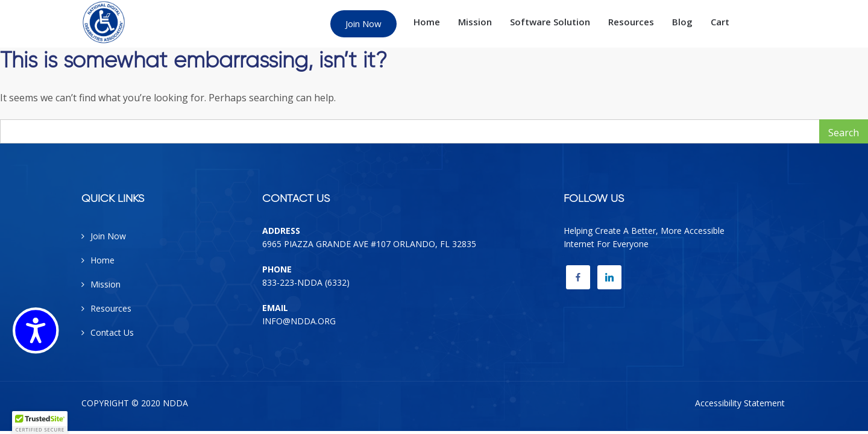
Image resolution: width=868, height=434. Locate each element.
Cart (720, 22)
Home (427, 22)
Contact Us (112, 332)
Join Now (363, 24)
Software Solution (550, 22)
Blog (682, 22)
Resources (631, 22)
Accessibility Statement (740, 403)
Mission (475, 22)
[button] (40, 423)
